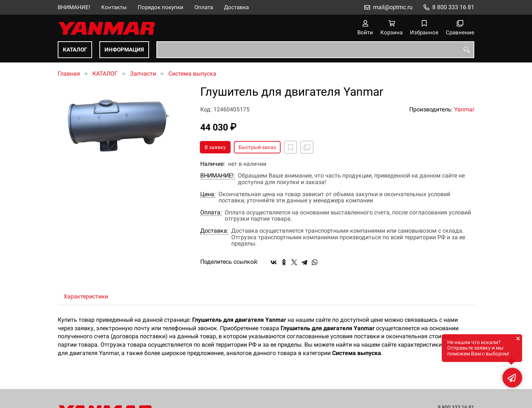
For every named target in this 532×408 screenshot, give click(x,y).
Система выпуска (192, 74)
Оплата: (211, 213)
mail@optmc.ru (393, 7)
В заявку (215, 147)
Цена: (208, 194)
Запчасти (143, 74)
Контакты (114, 7)
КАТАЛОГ (75, 50)
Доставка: (214, 231)
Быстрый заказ (257, 147)
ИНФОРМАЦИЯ (124, 50)
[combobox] (315, 50)
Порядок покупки (161, 7)
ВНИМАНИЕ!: (218, 176)
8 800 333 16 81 (453, 7)
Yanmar (464, 109)
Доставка (236, 7)
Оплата (204, 7)
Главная (69, 74)
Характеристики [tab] (86, 296)
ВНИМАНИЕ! (74, 7)
